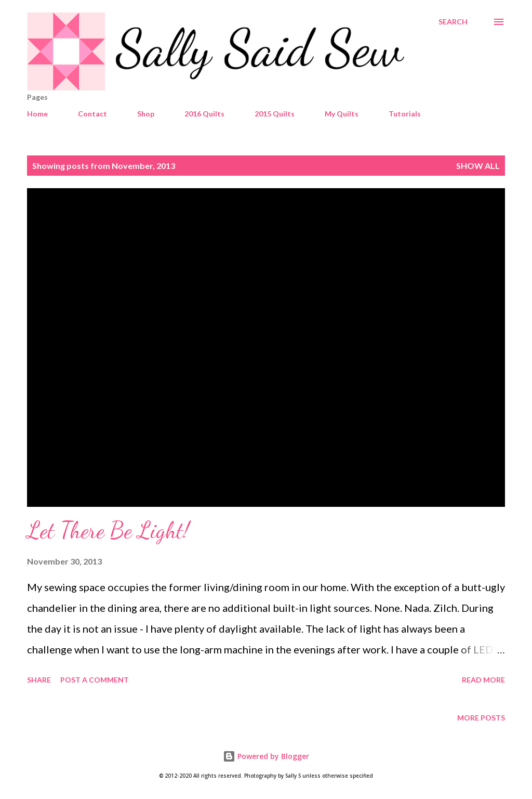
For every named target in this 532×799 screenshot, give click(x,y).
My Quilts (342, 114)
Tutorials (405, 114)
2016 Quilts (204, 114)
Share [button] (39, 680)
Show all (478, 166)
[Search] (453, 22)
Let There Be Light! (108, 530)
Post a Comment (95, 680)
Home (37, 114)
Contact (92, 114)
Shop (146, 114)
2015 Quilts (275, 114)
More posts (481, 718)
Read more (483, 680)
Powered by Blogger (266, 756)
